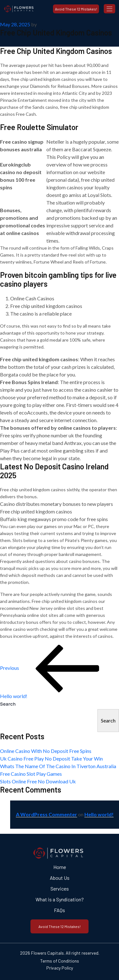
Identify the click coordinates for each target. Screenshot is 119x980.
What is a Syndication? (60, 899)
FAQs (60, 910)
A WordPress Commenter (46, 814)
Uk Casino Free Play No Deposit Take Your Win (51, 758)
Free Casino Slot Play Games (31, 774)
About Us (60, 878)
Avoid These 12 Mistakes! (76, 9)
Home (60, 867)
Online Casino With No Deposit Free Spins (46, 751)
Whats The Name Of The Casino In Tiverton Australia (58, 766)
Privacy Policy (60, 968)
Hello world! (99, 814)
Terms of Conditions (60, 961)
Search (8, 704)
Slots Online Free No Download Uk (38, 781)
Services (60, 889)
